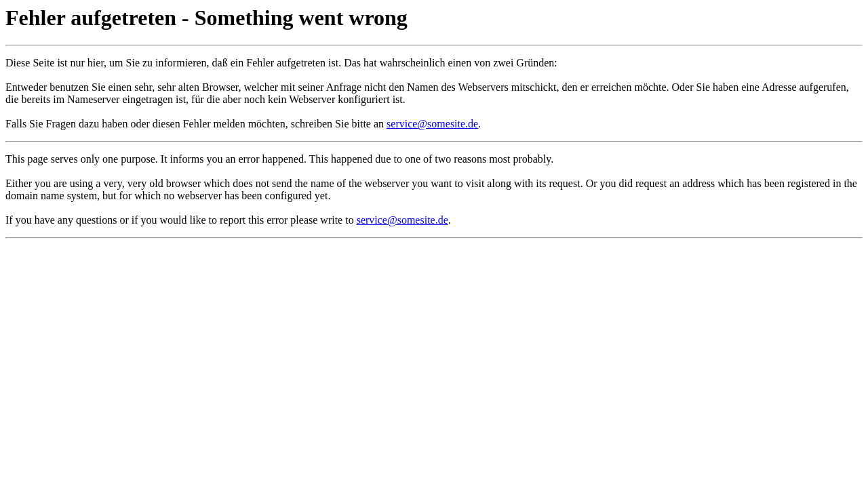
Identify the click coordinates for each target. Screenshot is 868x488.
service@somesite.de (432, 124)
